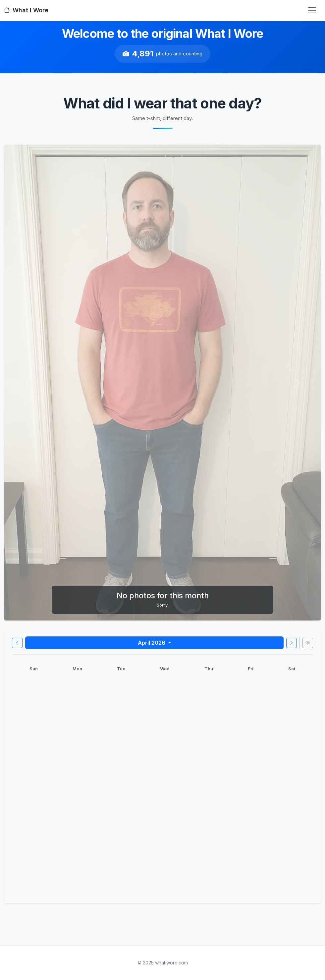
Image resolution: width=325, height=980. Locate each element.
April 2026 (152, 643)
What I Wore (26, 10)
